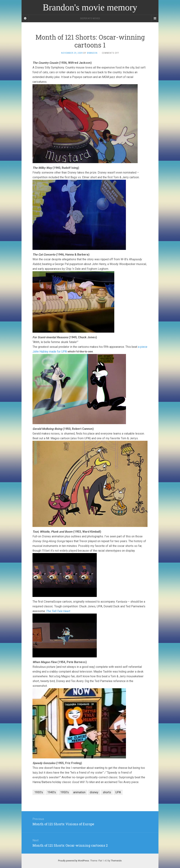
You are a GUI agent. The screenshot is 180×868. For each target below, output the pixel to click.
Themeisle (116, 861)
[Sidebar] (25, 18)
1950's (65, 792)
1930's (39, 792)
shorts (107, 792)
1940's (52, 792)
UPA (118, 792)
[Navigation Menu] (155, 18)
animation (79, 792)
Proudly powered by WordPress (74, 861)
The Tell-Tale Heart (58, 611)
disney (94, 792)
